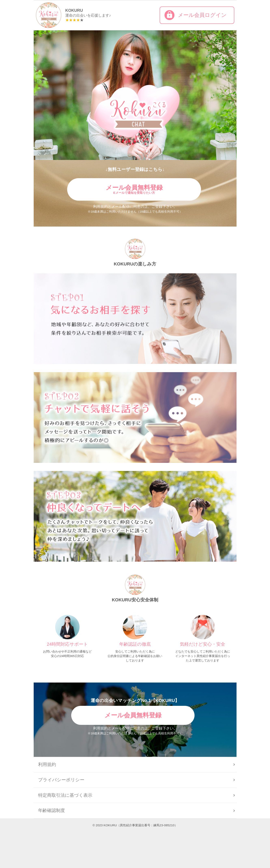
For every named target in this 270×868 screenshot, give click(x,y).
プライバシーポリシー (61, 780)
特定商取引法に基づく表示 (65, 795)
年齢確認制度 (52, 810)
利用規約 (47, 764)
